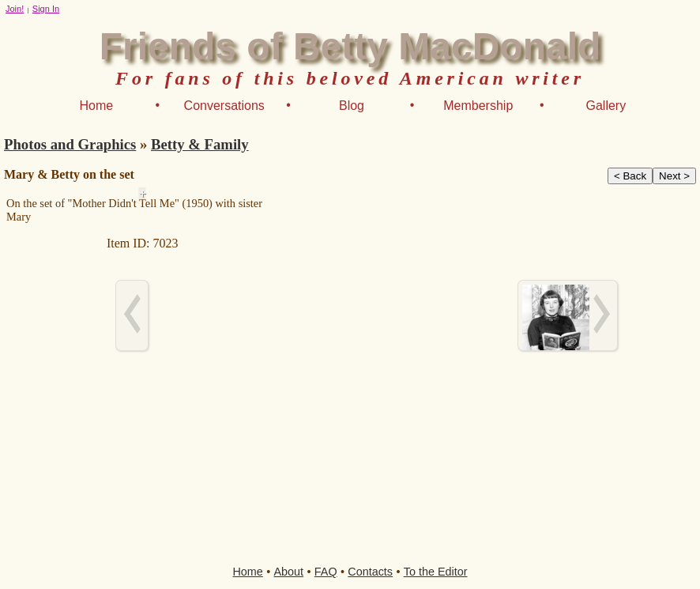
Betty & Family (200, 144)
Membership (478, 106)
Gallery (606, 106)
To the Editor (436, 572)
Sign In (46, 9)
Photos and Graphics (70, 144)
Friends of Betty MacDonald (350, 46)
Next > (674, 176)
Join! (15, 9)
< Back (630, 176)
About (289, 572)
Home (96, 106)
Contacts (370, 572)
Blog (352, 106)
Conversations (224, 106)
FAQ (326, 572)
